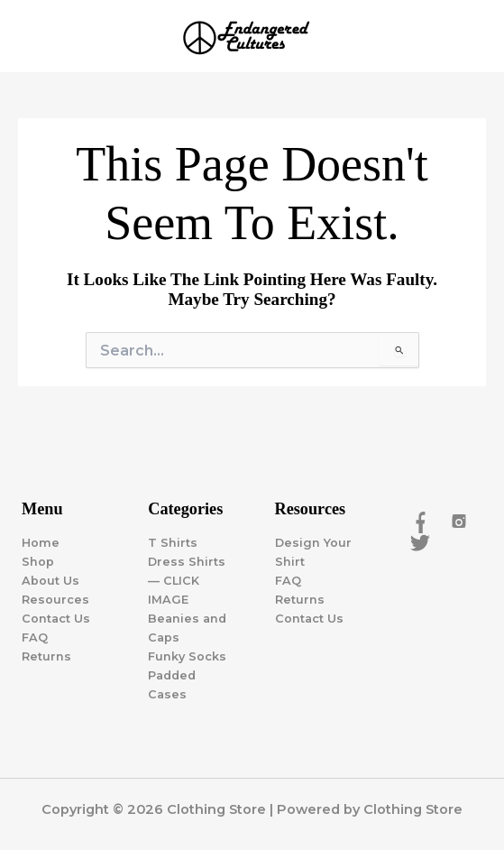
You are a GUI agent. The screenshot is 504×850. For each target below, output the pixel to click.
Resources (55, 600)
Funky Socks (187, 656)
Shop (38, 562)
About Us (50, 581)
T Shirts (173, 543)
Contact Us (56, 619)
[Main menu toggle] (468, 36)
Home (41, 543)
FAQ (35, 637)
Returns (46, 656)
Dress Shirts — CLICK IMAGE (187, 581)
